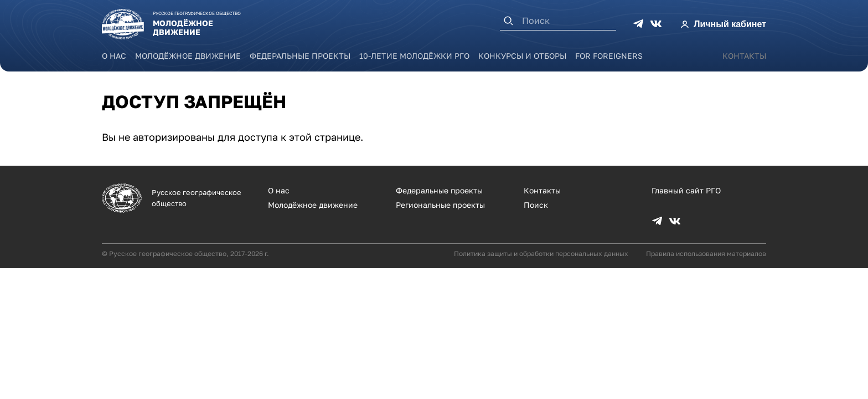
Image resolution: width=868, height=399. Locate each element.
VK (656, 24)
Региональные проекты (440, 205)
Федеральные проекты (300, 56)
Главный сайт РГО (686, 190)
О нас (114, 56)
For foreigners (609, 56)
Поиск (536, 205)
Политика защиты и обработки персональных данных (541, 254)
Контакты (744, 56)
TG (638, 24)
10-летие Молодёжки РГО (414, 56)
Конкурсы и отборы (522, 56)
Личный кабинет (730, 24)
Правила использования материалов (706, 254)
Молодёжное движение (188, 56)
